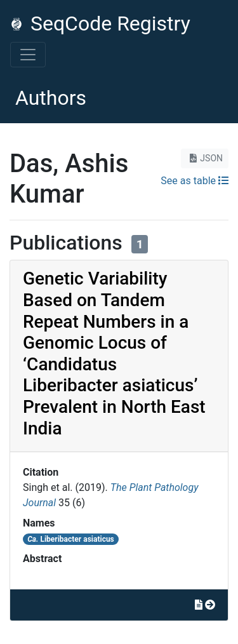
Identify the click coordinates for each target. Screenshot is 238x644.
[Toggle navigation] (28, 55)
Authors (51, 98)
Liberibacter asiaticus (71, 539)
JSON (205, 158)
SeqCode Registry (100, 23)
